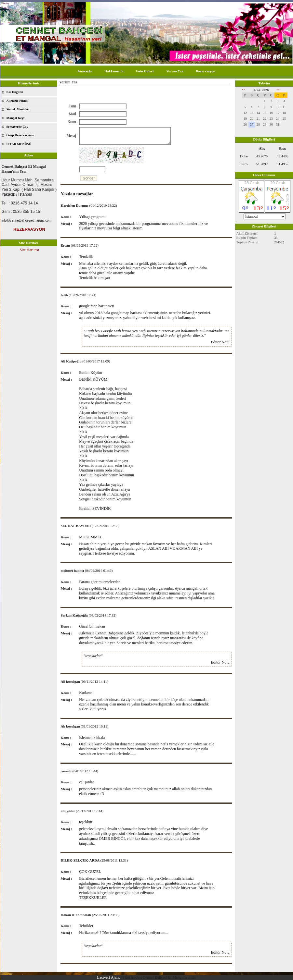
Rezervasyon (206, 71)
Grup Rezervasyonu (20, 135)
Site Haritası (29, 250)
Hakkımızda (114, 71)
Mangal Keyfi (16, 118)
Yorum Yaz (175, 71)
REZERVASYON (29, 229)
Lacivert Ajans (108, 977)
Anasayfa (85, 71)
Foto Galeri (145, 71)
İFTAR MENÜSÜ (19, 144)
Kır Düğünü (15, 92)
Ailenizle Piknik (18, 101)
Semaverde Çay (17, 127)
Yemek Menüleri (18, 109)
